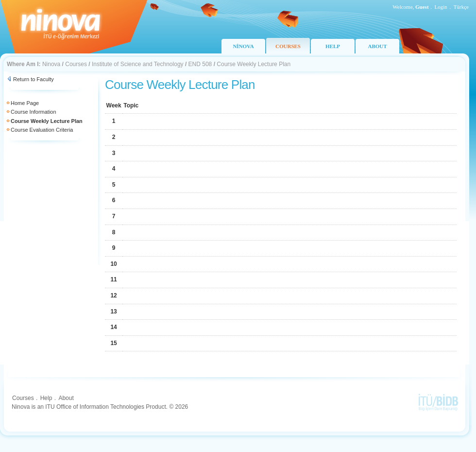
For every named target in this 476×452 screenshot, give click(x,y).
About (66, 398)
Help (46, 398)
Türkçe (461, 7)
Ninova (51, 64)
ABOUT (377, 46)
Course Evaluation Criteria (42, 130)
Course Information (34, 112)
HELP (333, 46)
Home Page (25, 103)
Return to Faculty (34, 79)
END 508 (200, 64)
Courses (76, 64)
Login (441, 7)
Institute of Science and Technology (138, 64)
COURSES (288, 46)
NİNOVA (243, 46)
